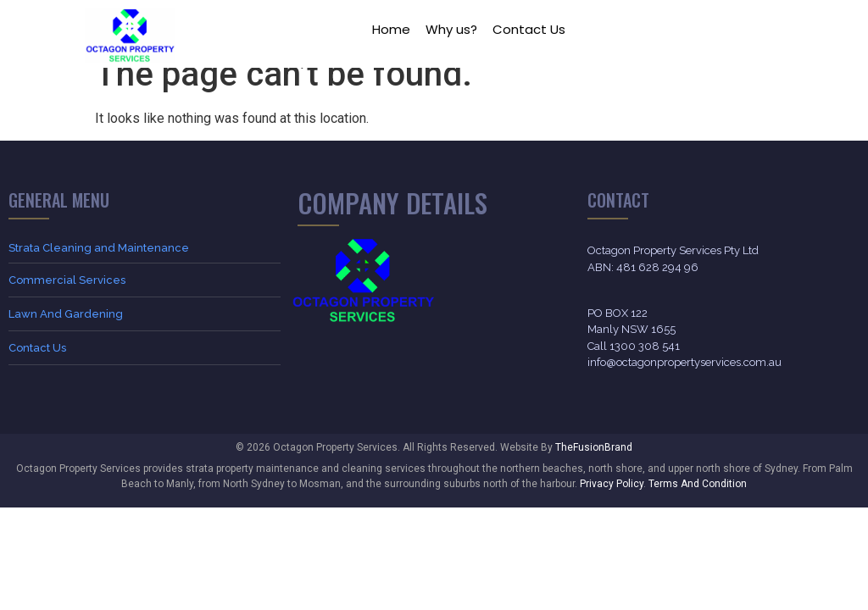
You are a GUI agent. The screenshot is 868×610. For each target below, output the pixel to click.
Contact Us (529, 29)
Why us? (451, 29)
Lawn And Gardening (66, 334)
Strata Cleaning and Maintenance (99, 268)
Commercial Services (67, 300)
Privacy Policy (612, 504)
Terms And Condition (698, 504)
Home (391, 29)
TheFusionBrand (594, 468)
